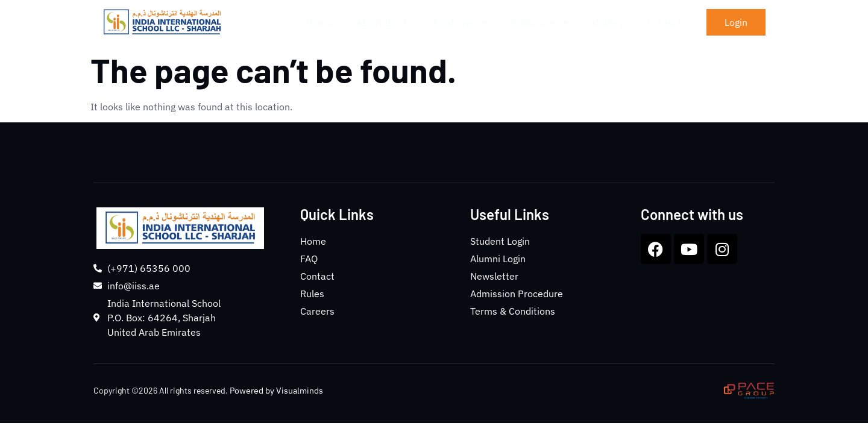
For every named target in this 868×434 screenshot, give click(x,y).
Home (319, 22)
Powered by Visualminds (276, 391)
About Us (382, 22)
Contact (665, 22)
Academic (460, 22)
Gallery (608, 22)
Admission (540, 22)
